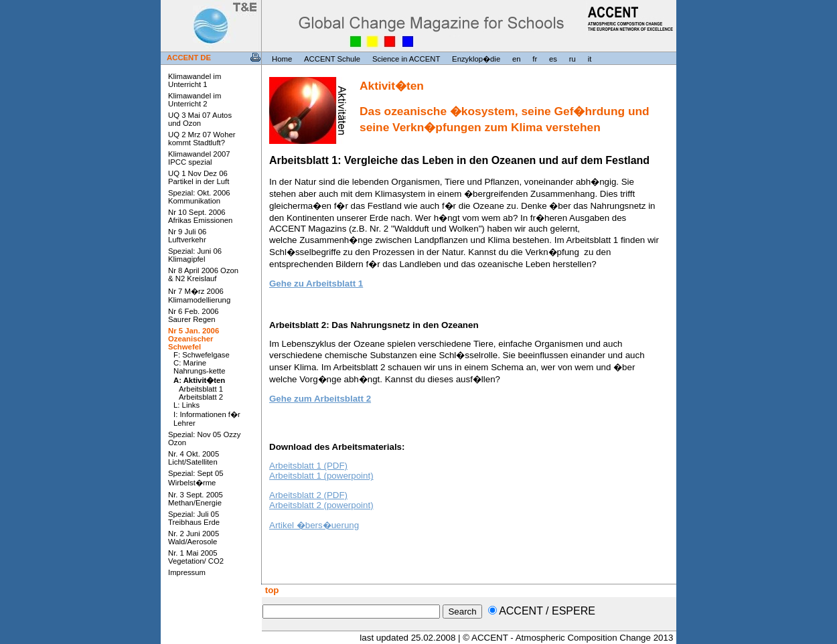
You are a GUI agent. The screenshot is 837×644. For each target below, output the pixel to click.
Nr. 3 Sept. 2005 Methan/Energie (196, 499)
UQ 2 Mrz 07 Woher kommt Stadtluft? (202, 139)
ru (573, 59)
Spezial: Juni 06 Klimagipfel (195, 255)
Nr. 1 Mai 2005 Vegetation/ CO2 (196, 557)
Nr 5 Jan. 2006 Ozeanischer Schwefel (194, 339)
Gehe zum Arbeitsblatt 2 (320, 399)
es (553, 59)
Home (282, 59)
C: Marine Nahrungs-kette (199, 367)
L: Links (186, 405)
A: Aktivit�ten (199, 380)
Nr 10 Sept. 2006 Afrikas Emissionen (200, 216)
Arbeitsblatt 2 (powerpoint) (321, 505)
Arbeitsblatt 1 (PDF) (308, 466)
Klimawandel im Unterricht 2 (195, 100)
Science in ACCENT (406, 59)
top (271, 590)
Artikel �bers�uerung (314, 525)
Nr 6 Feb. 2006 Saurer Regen (194, 315)
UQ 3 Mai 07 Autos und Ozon (200, 119)
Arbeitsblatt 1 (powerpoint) (321, 476)
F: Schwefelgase (202, 355)
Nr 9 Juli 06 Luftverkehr (187, 236)
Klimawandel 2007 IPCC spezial (199, 158)
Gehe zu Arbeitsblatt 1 (316, 284)
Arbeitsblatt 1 (201, 389)
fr (535, 59)
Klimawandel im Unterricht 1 (195, 80)
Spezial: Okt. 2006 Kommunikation (199, 197)
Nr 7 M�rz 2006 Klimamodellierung (199, 296)
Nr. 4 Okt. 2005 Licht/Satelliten (194, 458)
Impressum (187, 572)
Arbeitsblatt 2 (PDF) (308, 495)
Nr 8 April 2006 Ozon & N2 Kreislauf (203, 274)
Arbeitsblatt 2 (201, 397)
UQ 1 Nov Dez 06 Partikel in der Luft (199, 177)
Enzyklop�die (476, 59)
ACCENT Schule (332, 59)
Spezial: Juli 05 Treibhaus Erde (194, 518)
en (517, 59)
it (590, 59)
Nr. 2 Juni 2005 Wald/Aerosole (194, 538)
